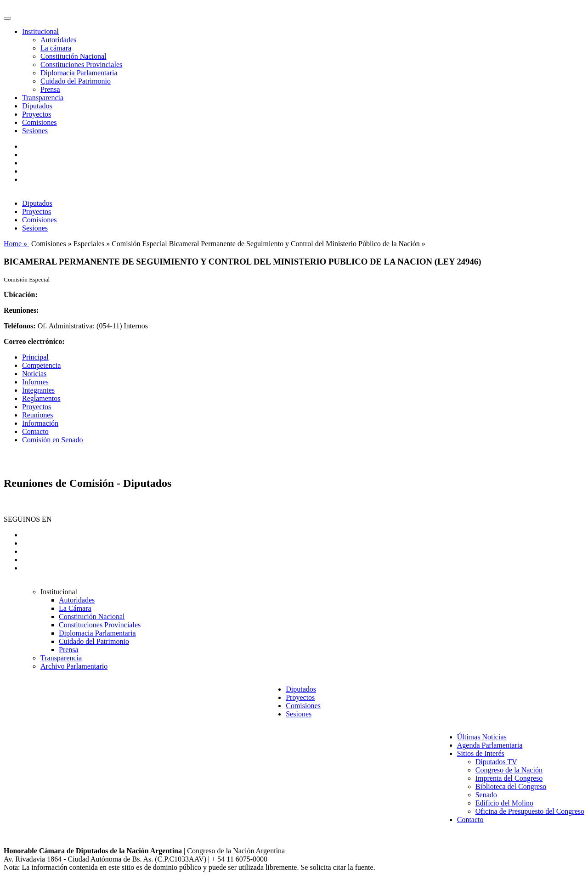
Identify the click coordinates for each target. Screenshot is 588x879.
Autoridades (58, 40)
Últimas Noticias (482, 737)
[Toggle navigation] (7, 18)
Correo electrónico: (34, 341)
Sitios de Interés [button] (481, 753)
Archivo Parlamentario (74, 666)
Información (40, 423)
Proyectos (37, 114)
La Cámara (75, 608)
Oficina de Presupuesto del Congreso (530, 811)
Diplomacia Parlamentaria (79, 73)
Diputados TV (496, 762)
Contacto (35, 431)
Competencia (41, 365)
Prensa (50, 89)
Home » (16, 244)
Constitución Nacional (73, 56)
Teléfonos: (20, 326)
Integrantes (38, 390)
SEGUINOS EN (28, 519)
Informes (35, 382)
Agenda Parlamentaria (490, 745)
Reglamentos (41, 398)
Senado (486, 795)
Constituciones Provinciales (81, 65)
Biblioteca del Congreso (511, 786)
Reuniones (38, 415)
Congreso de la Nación (509, 770)
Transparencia (43, 98)
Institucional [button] (40, 31)
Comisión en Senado (52, 440)
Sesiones (35, 131)
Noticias (34, 374)
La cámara (56, 48)
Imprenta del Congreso (509, 778)
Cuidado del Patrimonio (76, 81)
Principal (35, 357)
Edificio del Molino (504, 803)
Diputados (37, 106)
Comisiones (40, 122)
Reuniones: (21, 310)
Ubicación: (21, 295)
